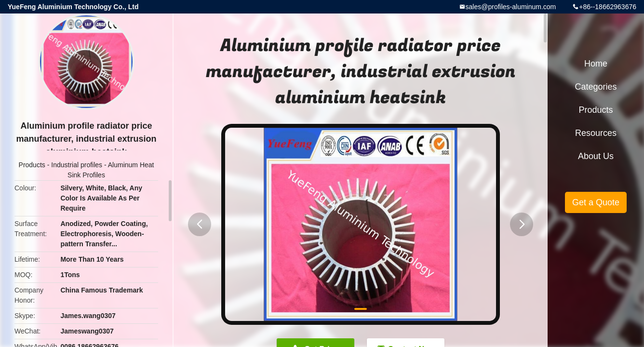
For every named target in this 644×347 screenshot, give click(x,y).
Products (32, 165)
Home (596, 64)
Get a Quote (596, 202)
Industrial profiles (77, 165)
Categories (596, 87)
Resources (596, 133)
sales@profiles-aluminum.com (511, 7)
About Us (596, 156)
